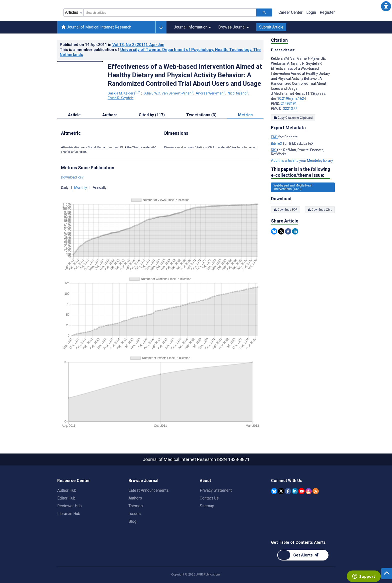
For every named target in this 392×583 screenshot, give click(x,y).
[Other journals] (161, 27)
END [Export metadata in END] (275, 137)
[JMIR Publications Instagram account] (309, 491)
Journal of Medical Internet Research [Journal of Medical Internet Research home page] (96, 27)
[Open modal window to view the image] (80, 61)
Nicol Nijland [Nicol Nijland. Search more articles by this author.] (238, 93)
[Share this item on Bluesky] (274, 231)
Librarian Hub (69, 514)
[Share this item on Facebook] (288, 231)
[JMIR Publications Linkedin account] (295, 491)
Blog (132, 521)
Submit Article (271, 27)
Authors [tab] (110, 115)
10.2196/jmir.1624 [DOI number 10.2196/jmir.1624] (292, 98)
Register (327, 12)
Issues (135, 514)
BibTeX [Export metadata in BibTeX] (277, 143)
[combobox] (170, 12)
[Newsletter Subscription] (303, 555)
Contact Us (209, 498)
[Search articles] (264, 12)
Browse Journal (234, 27)
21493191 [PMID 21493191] (289, 103)
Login (311, 12)
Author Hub (67, 490)
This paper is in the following (301, 172)
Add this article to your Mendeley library (302, 160)
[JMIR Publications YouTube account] (302, 491)
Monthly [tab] (81, 187)
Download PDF (285, 210)
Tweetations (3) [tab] (201, 115)
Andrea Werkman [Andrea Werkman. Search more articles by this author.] (211, 93)
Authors (135, 498)
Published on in (112, 45)
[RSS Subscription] (316, 491)
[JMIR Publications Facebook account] (288, 491)
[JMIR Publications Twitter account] (281, 491)
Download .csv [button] (72, 177)
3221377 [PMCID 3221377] (290, 108)
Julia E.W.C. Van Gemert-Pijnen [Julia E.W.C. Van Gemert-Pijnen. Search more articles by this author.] (169, 93)
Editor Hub (66, 498)
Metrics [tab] (245, 115)
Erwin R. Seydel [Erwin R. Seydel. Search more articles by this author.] (121, 98)
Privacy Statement (216, 490)
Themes (136, 506)
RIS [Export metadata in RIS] (274, 150)
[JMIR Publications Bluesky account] (274, 491)
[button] (386, 6)
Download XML (320, 210)
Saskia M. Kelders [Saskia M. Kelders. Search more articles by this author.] (124, 93)
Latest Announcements (149, 490)
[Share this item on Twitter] (281, 231)
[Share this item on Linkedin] (295, 231)
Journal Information (192, 27)
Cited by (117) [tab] (152, 115)
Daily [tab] (65, 187)
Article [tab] (74, 115)
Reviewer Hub (69, 506)
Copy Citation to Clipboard (293, 118)
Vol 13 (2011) (138, 45)
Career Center (290, 12)
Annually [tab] (100, 187)
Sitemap (207, 506)
